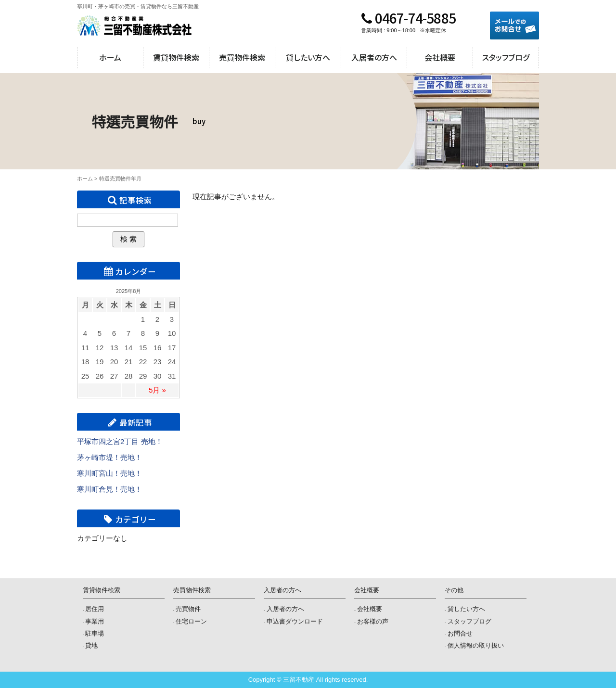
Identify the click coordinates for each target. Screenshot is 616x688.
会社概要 (440, 57)
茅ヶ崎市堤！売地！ (109, 457)
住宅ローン (191, 621)
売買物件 (188, 609)
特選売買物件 (115, 178)
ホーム (110, 57)
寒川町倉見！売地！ (109, 489)
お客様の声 (373, 621)
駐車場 (95, 633)
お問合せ (460, 633)
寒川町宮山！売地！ (109, 473)
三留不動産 (135, 25)
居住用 (95, 609)
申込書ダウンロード (295, 621)
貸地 (91, 645)
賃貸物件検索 (176, 57)
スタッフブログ (506, 57)
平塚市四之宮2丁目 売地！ (120, 441)
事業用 (95, 621)
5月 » (157, 390)
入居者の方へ (374, 57)
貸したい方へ (308, 57)
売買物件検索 (242, 57)
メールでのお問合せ (514, 25)
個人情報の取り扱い (476, 645)
